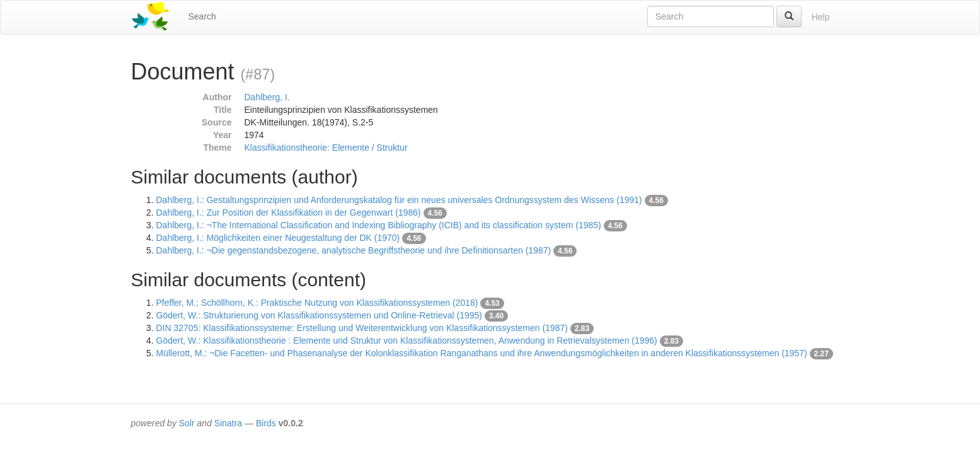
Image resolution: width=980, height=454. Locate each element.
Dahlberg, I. (267, 97)
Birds (266, 423)
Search (202, 16)
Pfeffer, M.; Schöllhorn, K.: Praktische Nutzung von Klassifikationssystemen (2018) (317, 303)
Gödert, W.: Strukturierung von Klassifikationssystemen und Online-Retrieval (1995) (319, 315)
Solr (187, 423)
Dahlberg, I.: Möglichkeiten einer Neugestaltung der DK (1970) (278, 238)
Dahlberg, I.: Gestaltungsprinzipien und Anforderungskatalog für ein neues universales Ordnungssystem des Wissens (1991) (399, 200)
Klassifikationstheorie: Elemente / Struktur (326, 148)
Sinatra (228, 423)
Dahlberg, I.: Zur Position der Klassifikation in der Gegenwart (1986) (289, 212)
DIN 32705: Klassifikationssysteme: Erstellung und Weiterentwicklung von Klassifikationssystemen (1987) (362, 328)
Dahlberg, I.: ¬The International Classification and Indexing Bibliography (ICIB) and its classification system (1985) (379, 225)
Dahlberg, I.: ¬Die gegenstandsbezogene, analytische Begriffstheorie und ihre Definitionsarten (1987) (354, 250)
